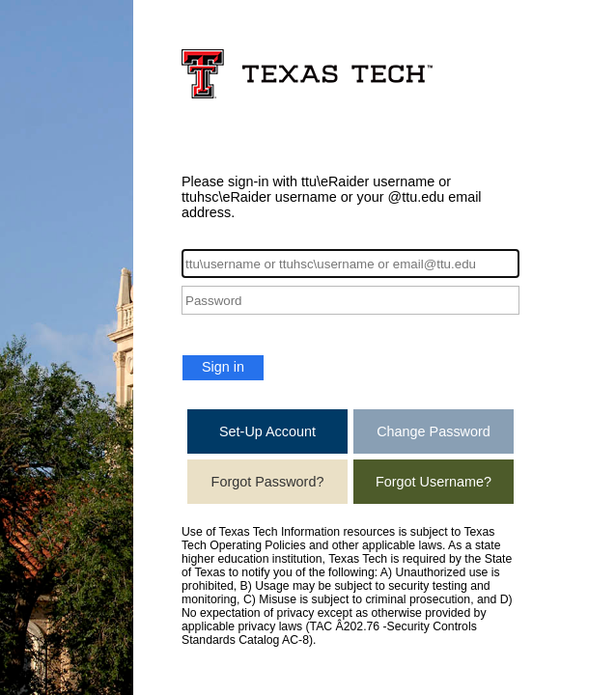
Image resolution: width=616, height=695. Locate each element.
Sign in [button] (223, 367)
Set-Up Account (267, 431)
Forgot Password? (268, 482)
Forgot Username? (434, 482)
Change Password (434, 431)
